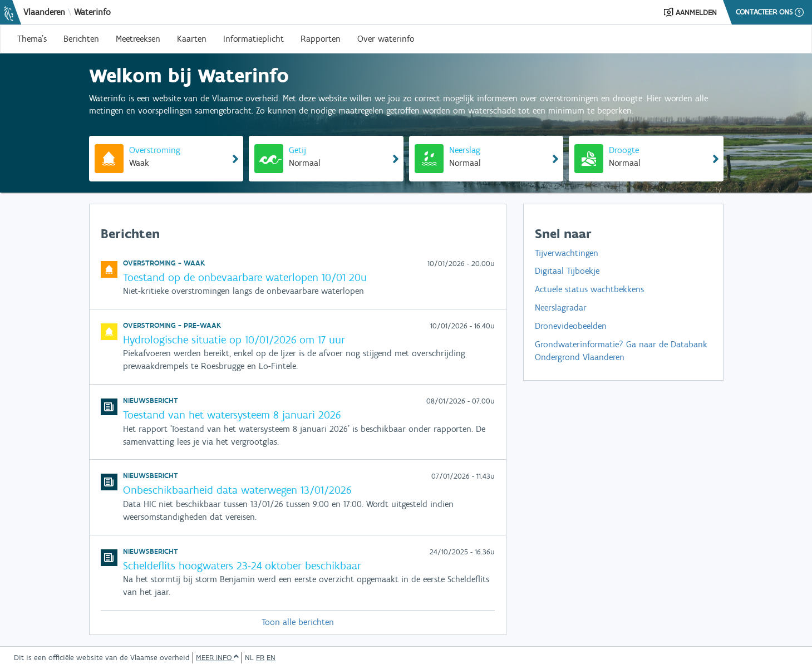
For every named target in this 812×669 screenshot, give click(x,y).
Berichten (81, 39)
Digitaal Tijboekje (567, 271)
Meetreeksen (138, 39)
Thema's (32, 39)
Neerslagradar (561, 308)
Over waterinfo (386, 39)
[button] (690, 12)
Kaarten (192, 39)
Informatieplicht (254, 39)
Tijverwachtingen (567, 253)
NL (249, 658)
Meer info (217, 658)
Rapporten (321, 39)
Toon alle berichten (298, 622)
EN (271, 658)
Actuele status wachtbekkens (589, 289)
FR (260, 658)
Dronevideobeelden (571, 326)
